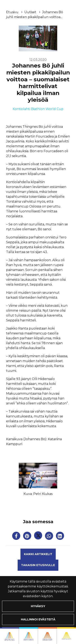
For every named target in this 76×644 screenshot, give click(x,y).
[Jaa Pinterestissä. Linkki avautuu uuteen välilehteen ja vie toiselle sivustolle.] (28, 537)
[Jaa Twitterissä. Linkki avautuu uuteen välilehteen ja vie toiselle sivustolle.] (39, 537)
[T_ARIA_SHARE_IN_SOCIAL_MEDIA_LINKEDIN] (60, 537)
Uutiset (31, 12)
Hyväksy (38, 606)
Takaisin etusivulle (38, 565)
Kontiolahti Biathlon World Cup (38, 109)
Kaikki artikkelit (38, 554)
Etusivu (13, 12)
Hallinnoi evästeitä (38, 619)
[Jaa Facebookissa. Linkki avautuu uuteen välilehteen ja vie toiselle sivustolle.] (17, 537)
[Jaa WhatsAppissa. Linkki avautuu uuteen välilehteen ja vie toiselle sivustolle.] (49, 537)
